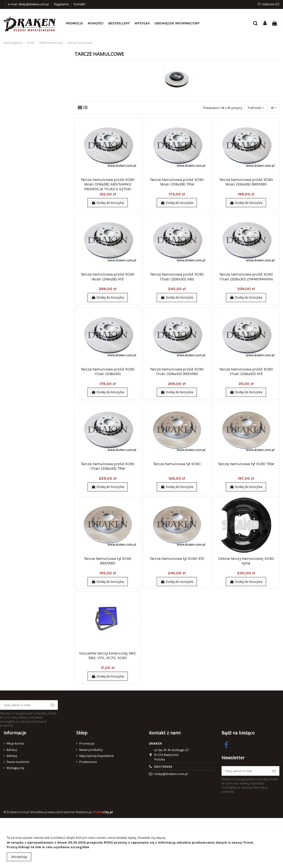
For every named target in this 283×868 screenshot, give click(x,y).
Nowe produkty (91, 750)
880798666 (163, 767)
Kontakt (80, 4)
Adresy (12, 750)
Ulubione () (268, 4)
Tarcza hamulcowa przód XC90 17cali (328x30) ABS (177, 277)
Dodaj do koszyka (108, 203)
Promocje (87, 743)
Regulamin (62, 4)
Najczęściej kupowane (96, 756)
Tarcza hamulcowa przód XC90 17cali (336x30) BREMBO (177, 371)
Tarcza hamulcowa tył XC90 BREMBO (108, 561)
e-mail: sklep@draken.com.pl (29, 4)
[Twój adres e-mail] (24, 705)
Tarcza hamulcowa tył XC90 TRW (246, 464)
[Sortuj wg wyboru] (256, 108)
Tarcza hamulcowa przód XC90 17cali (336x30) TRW (108, 466)
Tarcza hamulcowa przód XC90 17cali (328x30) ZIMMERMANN (246, 277)
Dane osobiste (18, 762)
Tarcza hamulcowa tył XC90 (177, 464)
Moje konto (15, 743)
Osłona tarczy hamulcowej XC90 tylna (246, 561)
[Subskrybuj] (53, 705)
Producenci (88, 762)
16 (274, 108)
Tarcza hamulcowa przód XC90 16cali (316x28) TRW (177, 182)
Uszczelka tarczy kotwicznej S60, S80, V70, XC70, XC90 (108, 655)
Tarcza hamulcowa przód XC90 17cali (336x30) (108, 371)
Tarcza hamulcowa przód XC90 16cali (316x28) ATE (108, 277)
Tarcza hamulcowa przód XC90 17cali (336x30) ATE (246, 371)
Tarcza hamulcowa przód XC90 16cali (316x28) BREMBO (246, 182)
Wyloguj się (15, 768)
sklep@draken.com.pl (171, 774)
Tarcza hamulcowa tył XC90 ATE (177, 559)
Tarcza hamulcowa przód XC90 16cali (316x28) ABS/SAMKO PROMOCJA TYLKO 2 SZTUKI (108, 184)
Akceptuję (19, 857)
